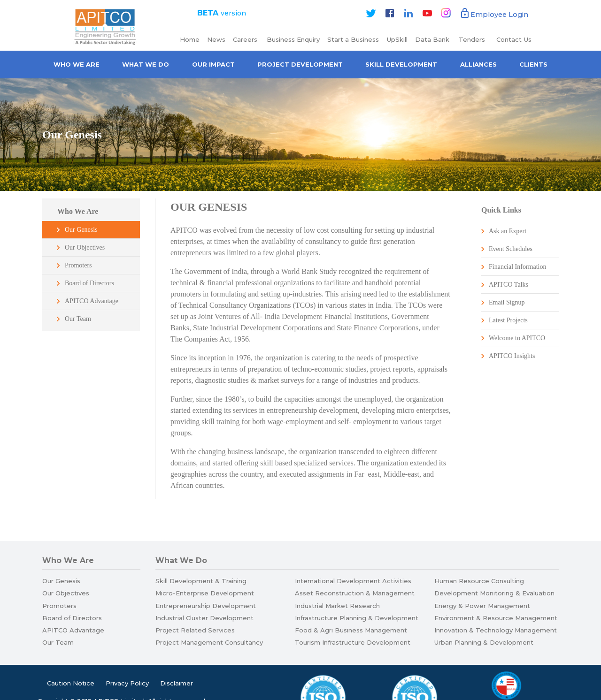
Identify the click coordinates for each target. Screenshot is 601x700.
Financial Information (517, 267)
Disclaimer (177, 683)
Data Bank (432, 39)
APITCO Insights (512, 356)
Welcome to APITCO (517, 338)
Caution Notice (71, 683)
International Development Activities (353, 581)
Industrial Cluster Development (204, 618)
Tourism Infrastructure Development (353, 642)
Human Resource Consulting (479, 581)
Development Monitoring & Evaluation (494, 593)
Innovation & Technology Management (496, 630)
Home (190, 39)
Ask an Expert (508, 231)
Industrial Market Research (337, 606)
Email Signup (507, 302)
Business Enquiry (293, 39)
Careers (246, 39)
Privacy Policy (127, 683)
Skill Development (401, 64)
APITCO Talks (509, 285)
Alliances (478, 64)
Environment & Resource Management (496, 618)
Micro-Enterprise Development (205, 593)
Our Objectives (85, 247)
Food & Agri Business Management (351, 630)
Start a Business (353, 39)
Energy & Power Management (482, 606)
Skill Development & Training (201, 581)
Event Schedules (511, 249)
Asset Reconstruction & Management (355, 593)
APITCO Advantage (92, 301)
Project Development (300, 64)
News (216, 39)
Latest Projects (508, 320)
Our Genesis (81, 230)
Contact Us (514, 39)
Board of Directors (89, 283)
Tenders (473, 39)
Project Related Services (195, 630)
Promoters (78, 265)
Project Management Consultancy (209, 642)
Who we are (77, 64)
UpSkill (397, 39)
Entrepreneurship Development (206, 606)
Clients (533, 64)
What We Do (146, 64)
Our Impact (213, 64)
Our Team (78, 319)
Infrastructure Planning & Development (357, 618)
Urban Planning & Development (484, 642)
